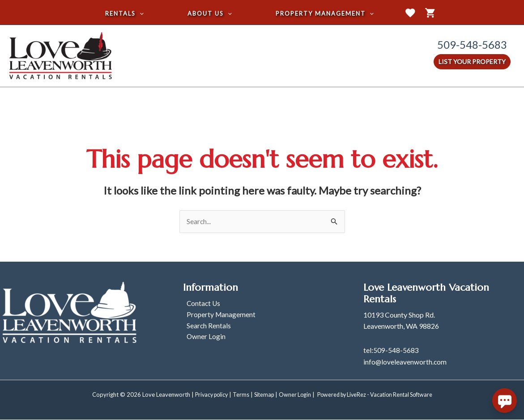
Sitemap (261, 395)
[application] (143, 13)
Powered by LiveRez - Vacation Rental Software (378, 395)
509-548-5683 (472, 45)
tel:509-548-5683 (391, 350)
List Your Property (472, 62)
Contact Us (200, 304)
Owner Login (203, 338)
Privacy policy (206, 395)
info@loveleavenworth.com (405, 362)
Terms (237, 395)
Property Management (218, 316)
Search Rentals (205, 327)
